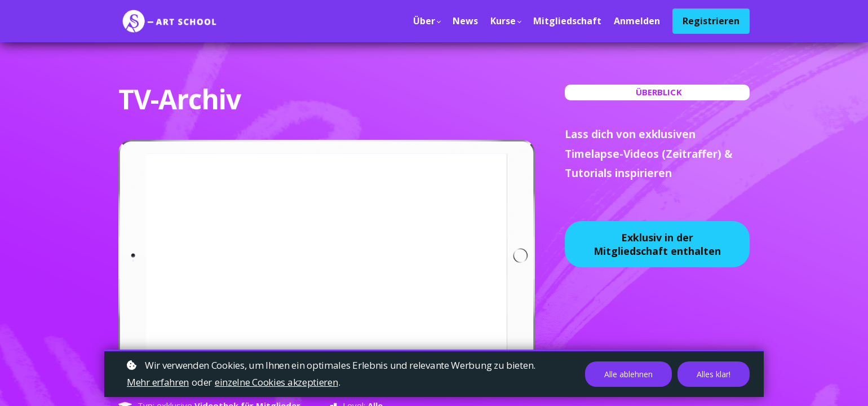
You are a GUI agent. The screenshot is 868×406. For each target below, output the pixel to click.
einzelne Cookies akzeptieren (276, 382)
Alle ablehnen (628, 374)
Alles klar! (714, 374)
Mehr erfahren (158, 382)
